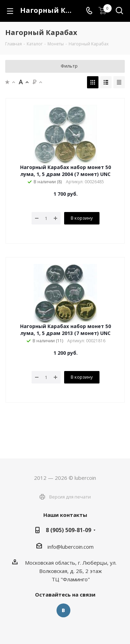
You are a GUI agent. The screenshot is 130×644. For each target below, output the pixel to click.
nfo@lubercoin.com (71, 547)
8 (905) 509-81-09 (68, 530)
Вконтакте (63, 610)
